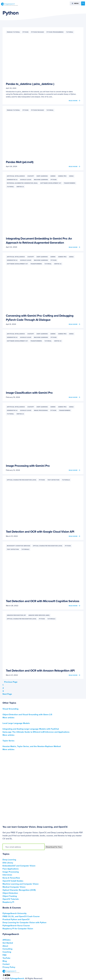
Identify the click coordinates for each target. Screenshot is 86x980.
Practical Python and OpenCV (16, 919)
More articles (8, 718)
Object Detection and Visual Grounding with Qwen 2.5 (27, 715)
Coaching (7, 952)
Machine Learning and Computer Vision (21, 884)
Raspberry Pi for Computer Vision (18, 929)
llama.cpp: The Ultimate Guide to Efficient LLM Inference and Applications (36, 732)
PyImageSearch (10, 4)
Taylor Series (8, 741)
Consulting (7, 949)
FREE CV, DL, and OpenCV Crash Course (21, 916)
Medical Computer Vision (14, 887)
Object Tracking (10, 896)
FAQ (4, 955)
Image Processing (11, 872)
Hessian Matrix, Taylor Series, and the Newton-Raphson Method (32, 746)
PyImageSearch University (15, 913)
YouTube (6, 958)
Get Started (8, 943)
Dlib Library (8, 863)
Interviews (7, 875)
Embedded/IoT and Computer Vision (19, 866)
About (5, 946)
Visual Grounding (10, 709)
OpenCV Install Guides (13, 881)
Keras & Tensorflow (11, 878)
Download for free (54, 847)
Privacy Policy (9, 967)
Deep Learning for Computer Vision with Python (24, 923)
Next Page (8, 694)
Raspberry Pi (8, 902)
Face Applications (11, 869)
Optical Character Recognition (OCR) (19, 890)
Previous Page (10, 682)
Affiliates (7, 940)
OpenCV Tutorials (11, 899)
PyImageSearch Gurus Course (16, 926)
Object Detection (10, 893)
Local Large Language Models (16, 723)
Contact (6, 964)
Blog (5, 961)
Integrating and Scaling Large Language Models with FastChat (31, 729)
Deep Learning (9, 860)
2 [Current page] (3, 688)
